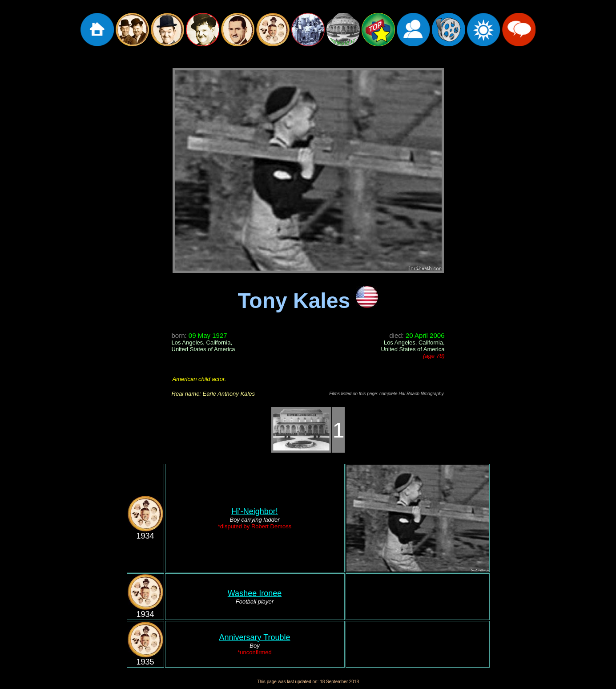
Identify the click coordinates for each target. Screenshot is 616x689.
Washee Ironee (255, 593)
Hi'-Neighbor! (254, 511)
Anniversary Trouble (254, 637)
